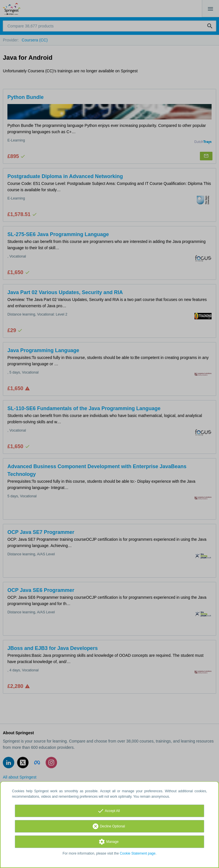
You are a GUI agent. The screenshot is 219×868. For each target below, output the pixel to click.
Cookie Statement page (138, 853)
